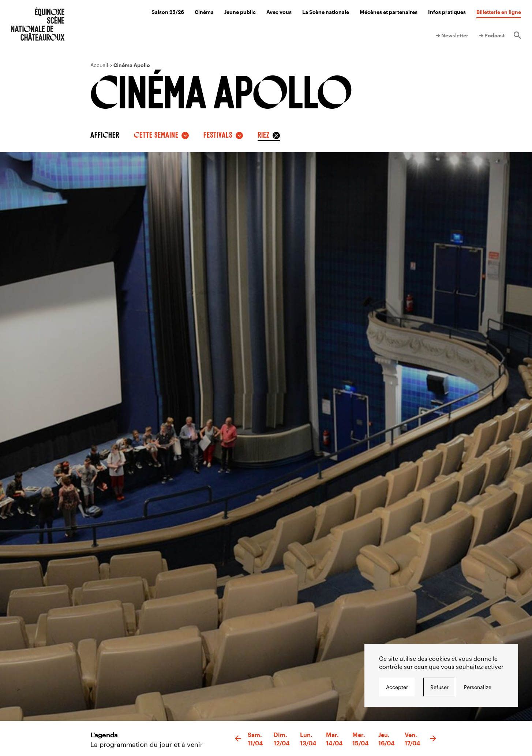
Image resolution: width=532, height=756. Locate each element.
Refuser (439, 687)
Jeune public (240, 12)
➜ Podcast (492, 35)
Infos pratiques (447, 12)
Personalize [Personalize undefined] (478, 687)
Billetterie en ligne (499, 12)
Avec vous (279, 12)
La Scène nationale (326, 12)
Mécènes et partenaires (389, 12)
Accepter (397, 687)
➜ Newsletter (452, 35)
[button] (238, 739)
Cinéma (204, 12)
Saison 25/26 (168, 12)
